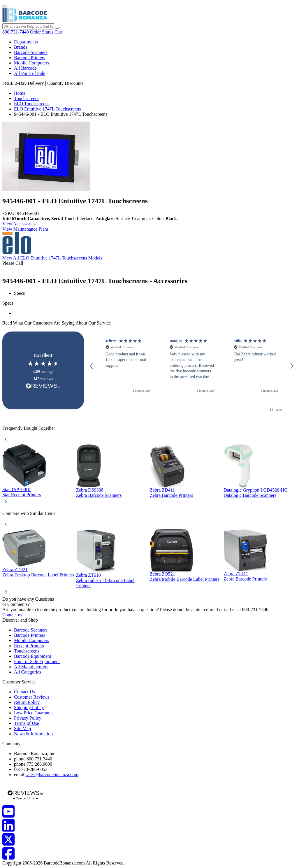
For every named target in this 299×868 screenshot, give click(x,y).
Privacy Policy (28, 718)
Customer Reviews (32, 697)
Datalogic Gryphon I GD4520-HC (255, 490)
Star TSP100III (16, 489)
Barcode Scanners (31, 52)
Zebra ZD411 (162, 490)
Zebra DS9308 (90, 490)
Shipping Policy (29, 707)
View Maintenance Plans (25, 229)
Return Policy (27, 702)
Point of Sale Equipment (37, 661)
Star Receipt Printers (22, 495)
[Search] (57, 28)
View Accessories (19, 224)
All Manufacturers (31, 667)
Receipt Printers (29, 646)
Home (20, 93)
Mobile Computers (31, 63)
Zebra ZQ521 (162, 574)
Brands (21, 47)
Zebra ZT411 (236, 574)
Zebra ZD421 (15, 570)
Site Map (22, 728)
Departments (26, 42)
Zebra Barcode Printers (171, 495)
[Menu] (5, 6)
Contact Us (24, 692)
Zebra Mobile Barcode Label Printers (185, 579)
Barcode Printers (30, 58)
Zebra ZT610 (88, 575)
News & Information (33, 734)
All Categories (28, 672)
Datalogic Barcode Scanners (250, 495)
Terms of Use (27, 723)
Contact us (12, 615)
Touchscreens (27, 98)
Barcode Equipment (33, 656)
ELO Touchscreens (32, 104)
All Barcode (25, 68)
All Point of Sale (30, 73)
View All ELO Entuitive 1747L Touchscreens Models (52, 258)
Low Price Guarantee (34, 713)
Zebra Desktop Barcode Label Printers (38, 575)
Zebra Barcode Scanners (99, 495)
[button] (92, 366)
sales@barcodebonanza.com (52, 775)
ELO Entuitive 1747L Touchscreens (48, 109)
